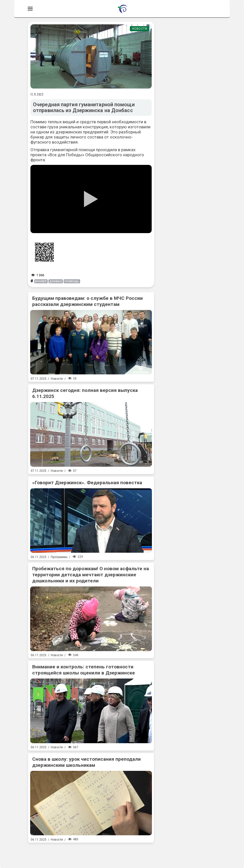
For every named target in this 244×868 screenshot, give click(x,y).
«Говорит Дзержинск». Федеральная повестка (87, 483)
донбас (56, 281)
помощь (72, 281)
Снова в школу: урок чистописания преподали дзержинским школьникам (86, 762)
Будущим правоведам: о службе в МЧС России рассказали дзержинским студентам (88, 301)
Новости (140, 29)
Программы (59, 557)
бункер (41, 281)
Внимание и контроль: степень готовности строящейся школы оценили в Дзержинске (84, 670)
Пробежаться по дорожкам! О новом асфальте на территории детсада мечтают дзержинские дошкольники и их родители (91, 575)
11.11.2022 (37, 94)
